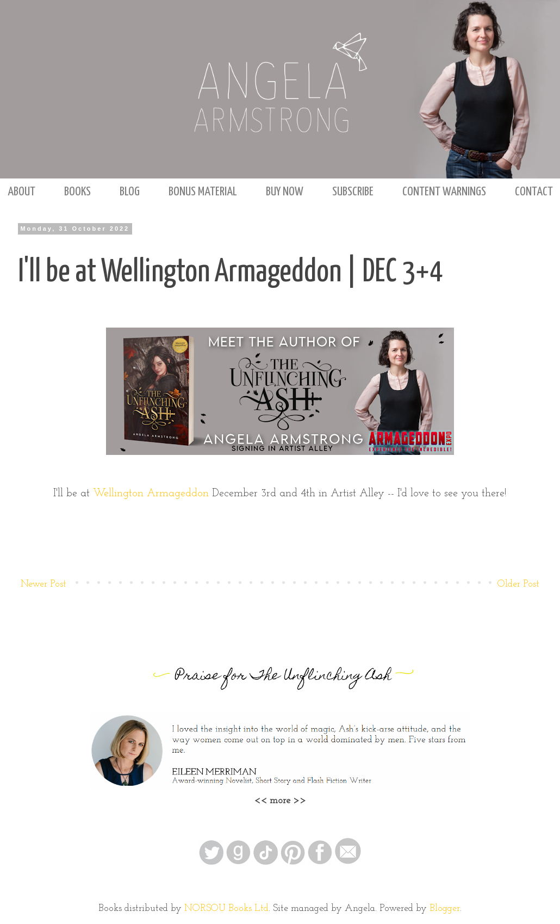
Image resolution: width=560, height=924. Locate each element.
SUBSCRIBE (353, 192)
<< (262, 801)
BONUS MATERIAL (203, 192)
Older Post (518, 584)
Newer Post (43, 584)
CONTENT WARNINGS (444, 192)
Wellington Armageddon (151, 494)
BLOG (130, 192)
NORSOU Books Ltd (226, 908)
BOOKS (77, 192)
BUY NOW (285, 192)
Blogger (445, 908)
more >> (288, 801)
